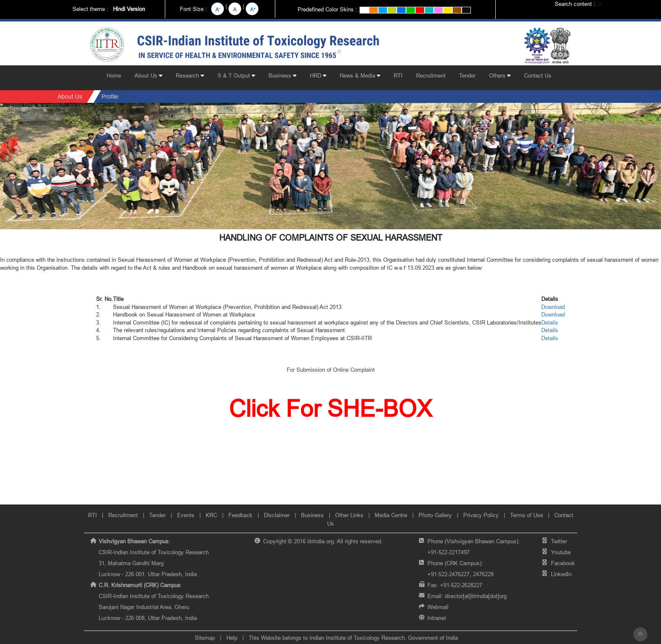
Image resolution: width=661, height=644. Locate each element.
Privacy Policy (481, 515)
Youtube (561, 552)
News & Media (360, 75)
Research (190, 75)
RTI (398, 75)
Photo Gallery (435, 515)
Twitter (559, 541)
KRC (211, 515)
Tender (467, 75)
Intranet (437, 618)
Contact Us (538, 75)
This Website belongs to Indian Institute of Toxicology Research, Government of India (353, 638)
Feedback (240, 515)
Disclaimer (277, 515)
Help (232, 638)
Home (114, 75)
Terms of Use (527, 515)
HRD (318, 75)
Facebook (563, 563)
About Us (148, 75)
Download (553, 307)
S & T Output (236, 75)
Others (500, 75)
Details (550, 322)
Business (282, 75)
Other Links (349, 515)
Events (186, 515)
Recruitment (431, 75)
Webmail (438, 607)
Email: (467, 596)
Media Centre (391, 515)
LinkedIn (561, 574)
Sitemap (205, 638)
